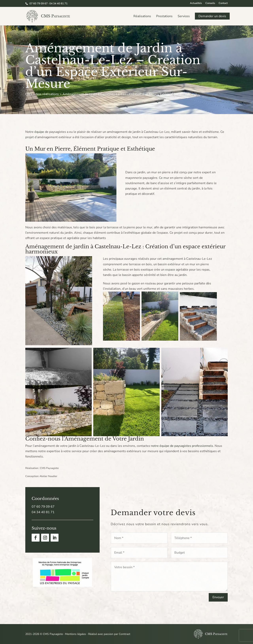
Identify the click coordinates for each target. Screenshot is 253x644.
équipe (39, 132)
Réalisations (142, 17)
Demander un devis (212, 17)
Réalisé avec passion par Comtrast (109, 634)
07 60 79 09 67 (43, 507)
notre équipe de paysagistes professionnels (182, 446)
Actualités (196, 3)
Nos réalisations (47, 94)
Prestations (164, 17)
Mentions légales (76, 634)
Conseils (210, 3)
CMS (29, 94)
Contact (223, 3)
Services (184, 17)
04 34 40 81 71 (43, 512)
